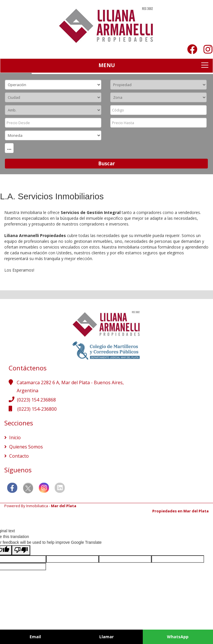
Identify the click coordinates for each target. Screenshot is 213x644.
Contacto (18, 456)
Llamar (106, 637)
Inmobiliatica (37, 506)
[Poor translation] (21, 550)
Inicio (14, 437)
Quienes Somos (25, 447)
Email (35, 637)
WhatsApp (178, 637)
